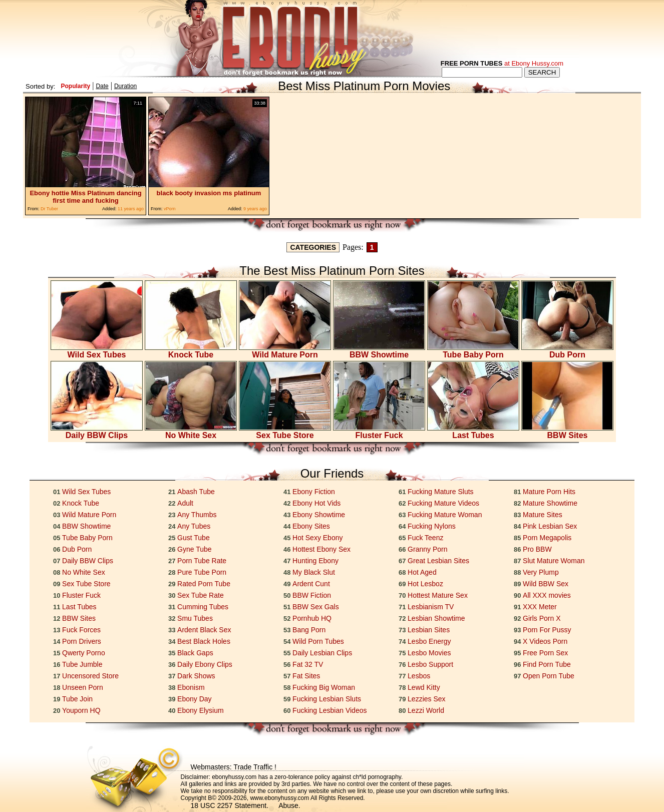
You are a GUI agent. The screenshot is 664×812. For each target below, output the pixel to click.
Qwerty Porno (84, 653)
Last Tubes (473, 432)
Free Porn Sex (545, 653)
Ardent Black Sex (204, 630)
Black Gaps (195, 653)
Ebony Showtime (319, 515)
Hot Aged (422, 572)
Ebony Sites (311, 526)
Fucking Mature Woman (445, 515)
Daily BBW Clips (97, 432)
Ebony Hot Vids (316, 503)
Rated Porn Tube (204, 584)
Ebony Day (194, 699)
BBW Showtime (379, 351)
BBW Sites (567, 432)
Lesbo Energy (429, 641)
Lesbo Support (430, 664)
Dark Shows (196, 676)
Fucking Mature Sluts (441, 492)
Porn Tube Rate (202, 561)
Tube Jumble (82, 664)
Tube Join (77, 699)
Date (102, 86)
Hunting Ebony (315, 561)
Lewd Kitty (424, 687)
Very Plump (541, 572)
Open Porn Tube (549, 676)
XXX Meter (540, 607)
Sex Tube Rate (201, 595)
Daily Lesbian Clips (322, 653)
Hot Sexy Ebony (317, 538)
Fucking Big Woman (324, 687)
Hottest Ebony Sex (321, 549)
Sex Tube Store (285, 432)
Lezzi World (426, 710)
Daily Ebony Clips (205, 664)
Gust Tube (194, 538)
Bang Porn (309, 630)
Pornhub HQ (312, 618)
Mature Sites (543, 515)
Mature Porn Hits (549, 492)
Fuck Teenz (425, 538)
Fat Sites (306, 676)
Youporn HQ (81, 710)
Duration (125, 86)
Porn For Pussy (547, 630)
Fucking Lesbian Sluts (327, 699)
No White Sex (191, 432)
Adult (185, 503)
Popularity (75, 86)
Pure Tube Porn (202, 572)
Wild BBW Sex (546, 584)
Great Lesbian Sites (438, 561)
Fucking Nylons (432, 526)
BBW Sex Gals (316, 607)
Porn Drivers (82, 641)
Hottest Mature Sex (438, 595)
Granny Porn (427, 549)
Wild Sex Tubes (97, 351)
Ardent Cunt (311, 584)
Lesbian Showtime (436, 618)
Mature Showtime (550, 503)
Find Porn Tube (547, 664)
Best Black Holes (204, 641)
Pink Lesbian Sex (550, 526)
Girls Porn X (542, 618)
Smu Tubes (195, 618)
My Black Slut (314, 572)
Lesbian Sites (429, 630)
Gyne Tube (195, 549)
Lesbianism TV (431, 607)
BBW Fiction (312, 595)
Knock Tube (191, 351)
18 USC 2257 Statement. (230, 805)
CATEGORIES (313, 247)
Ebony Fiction (314, 492)
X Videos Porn (545, 641)
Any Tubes (194, 526)
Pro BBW (537, 549)
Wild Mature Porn (285, 351)
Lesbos (419, 676)
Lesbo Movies (429, 653)
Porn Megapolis (547, 538)
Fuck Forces (81, 630)
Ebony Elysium (201, 710)
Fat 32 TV (308, 664)
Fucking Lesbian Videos (329, 710)
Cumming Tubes (203, 607)
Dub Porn (567, 351)
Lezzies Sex (426, 699)
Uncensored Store (90, 676)
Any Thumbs (197, 515)
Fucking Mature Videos (443, 503)
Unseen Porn (83, 687)
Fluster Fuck (379, 432)
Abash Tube (196, 492)
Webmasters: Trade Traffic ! (234, 767)
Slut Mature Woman (554, 561)
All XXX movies (547, 595)
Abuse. (289, 805)
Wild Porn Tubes (318, 641)
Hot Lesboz (425, 584)
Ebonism (191, 687)
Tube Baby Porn (473, 351)
